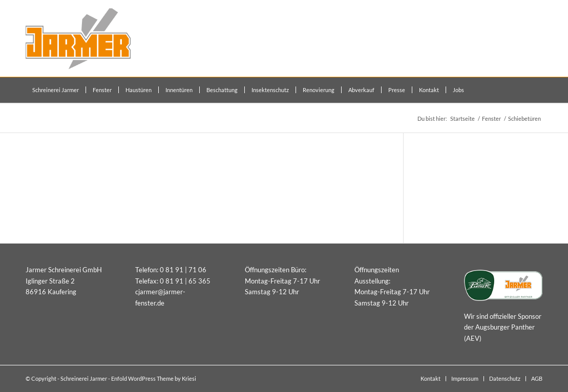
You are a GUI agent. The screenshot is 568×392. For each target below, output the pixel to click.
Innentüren (445, 166)
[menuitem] (56, 90)
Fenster (440, 197)
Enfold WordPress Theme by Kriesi (154, 378)
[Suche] (537, 90)
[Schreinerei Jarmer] (78, 38)
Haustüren (445, 181)
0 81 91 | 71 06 (183, 270)
